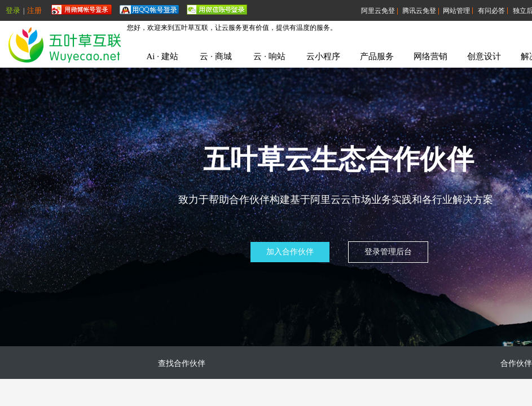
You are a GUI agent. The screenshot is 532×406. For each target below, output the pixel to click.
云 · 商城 (216, 56)
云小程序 (323, 56)
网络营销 (430, 56)
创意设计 (484, 56)
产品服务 (377, 56)
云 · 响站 (269, 56)
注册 (34, 10)
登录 (13, 10)
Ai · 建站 (162, 56)
